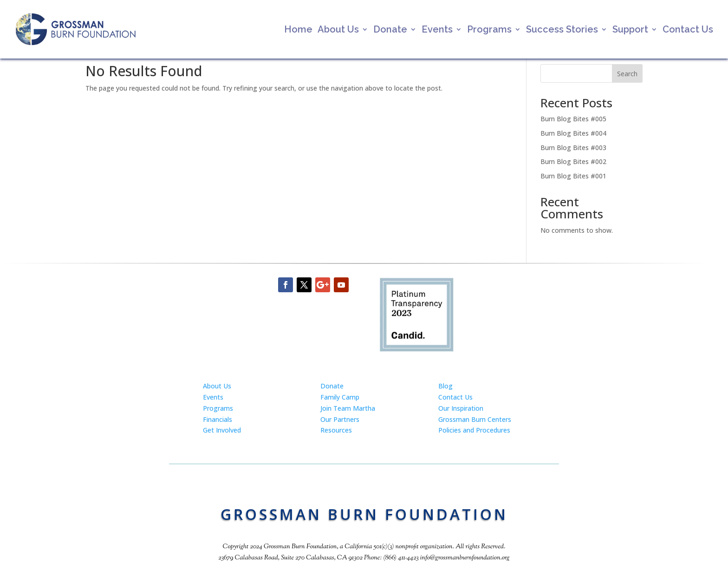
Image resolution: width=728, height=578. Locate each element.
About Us (338, 30)
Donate (390, 30)
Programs (489, 30)
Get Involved (222, 430)
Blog (445, 386)
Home (298, 30)
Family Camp (340, 397)
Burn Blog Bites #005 (573, 119)
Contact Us (688, 30)
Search (627, 74)
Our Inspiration (461, 408)
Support (630, 30)
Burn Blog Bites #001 (573, 176)
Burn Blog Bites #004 (573, 133)
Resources (336, 430)
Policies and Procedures (474, 430)
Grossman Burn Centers (475, 419)
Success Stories (562, 30)
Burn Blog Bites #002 (573, 161)
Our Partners (340, 419)
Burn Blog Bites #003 (573, 148)
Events (437, 30)
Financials (218, 419)
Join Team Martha (348, 408)
